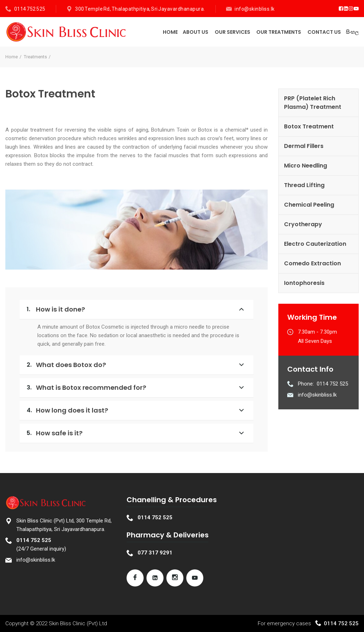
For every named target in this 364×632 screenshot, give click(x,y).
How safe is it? (55, 433)
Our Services (232, 32)
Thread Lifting (304, 185)
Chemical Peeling (309, 205)
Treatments (35, 57)
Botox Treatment (309, 126)
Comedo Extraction (312, 263)
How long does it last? (67, 410)
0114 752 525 (30, 9)
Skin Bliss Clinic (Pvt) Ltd (78, 623)
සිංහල (352, 32)
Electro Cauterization (315, 244)
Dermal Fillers (304, 146)
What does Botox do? (66, 365)
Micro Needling (306, 166)
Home (170, 32)
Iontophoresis (304, 283)
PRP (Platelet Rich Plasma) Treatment (313, 103)
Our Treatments (279, 32)
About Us (196, 32)
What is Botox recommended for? (86, 387)
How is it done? (56, 309)
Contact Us (324, 32)
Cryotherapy (303, 224)
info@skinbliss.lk (255, 9)
